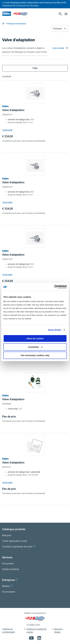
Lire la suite (60, 48)
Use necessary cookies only (35, 355)
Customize (35, 347)
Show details (55, 330)
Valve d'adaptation (13, 110)
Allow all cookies (35, 338)
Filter (35, 68)
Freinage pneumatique (14, 24)
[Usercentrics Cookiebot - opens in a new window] (54, 287)
